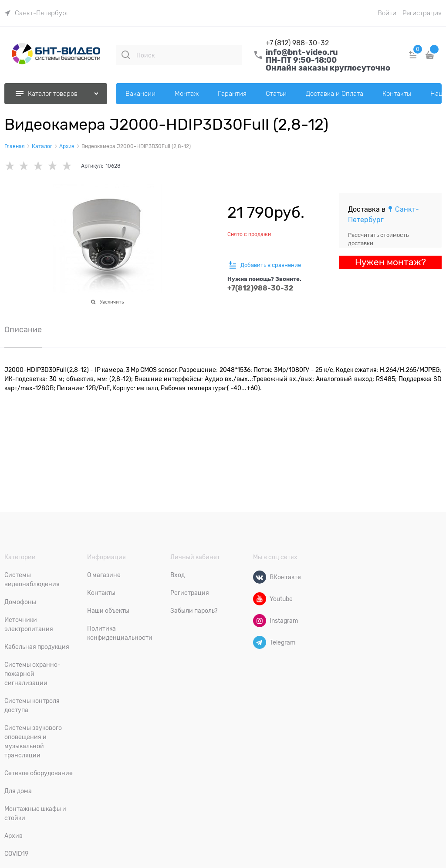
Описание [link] (23, 330)
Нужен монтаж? (390, 262)
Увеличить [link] (112, 302)
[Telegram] (260, 642)
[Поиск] (126, 55)
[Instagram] (260, 621)
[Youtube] (260, 599)
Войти (387, 13)
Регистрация (422, 13)
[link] (37, 13)
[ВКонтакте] (260, 577)
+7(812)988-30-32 (260, 288)
